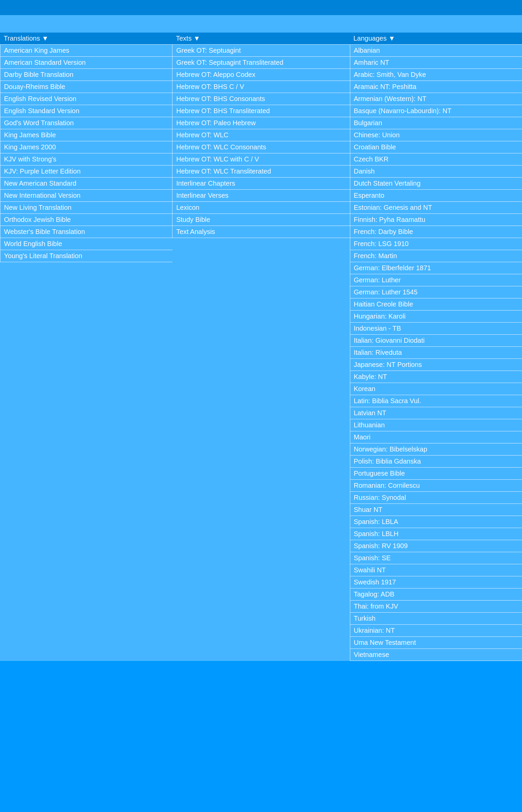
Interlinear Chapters (206, 183)
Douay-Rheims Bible (35, 87)
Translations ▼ (26, 38)
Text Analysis (196, 232)
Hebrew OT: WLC (202, 135)
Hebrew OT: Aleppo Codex (216, 75)
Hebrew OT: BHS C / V (210, 87)
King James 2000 (30, 147)
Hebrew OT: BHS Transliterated (223, 111)
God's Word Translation (39, 123)
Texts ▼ (188, 38)
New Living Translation (38, 207)
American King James (37, 50)
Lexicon (188, 207)
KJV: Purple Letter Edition (42, 171)
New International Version (42, 195)
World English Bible (33, 244)
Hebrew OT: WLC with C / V (218, 159)
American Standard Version (45, 62)
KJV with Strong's (30, 159)
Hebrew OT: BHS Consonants (221, 99)
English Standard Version (42, 111)
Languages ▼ (374, 38)
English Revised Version (40, 99)
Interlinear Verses (202, 195)
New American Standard (40, 183)
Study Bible (193, 220)
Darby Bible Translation (39, 75)
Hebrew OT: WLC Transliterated (223, 171)
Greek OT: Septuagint (208, 50)
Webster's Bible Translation (44, 232)
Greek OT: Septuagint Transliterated (230, 62)
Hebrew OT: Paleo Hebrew (216, 123)
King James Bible (30, 135)
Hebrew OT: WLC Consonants (221, 147)
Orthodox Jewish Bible (37, 220)
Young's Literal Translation (43, 256)
